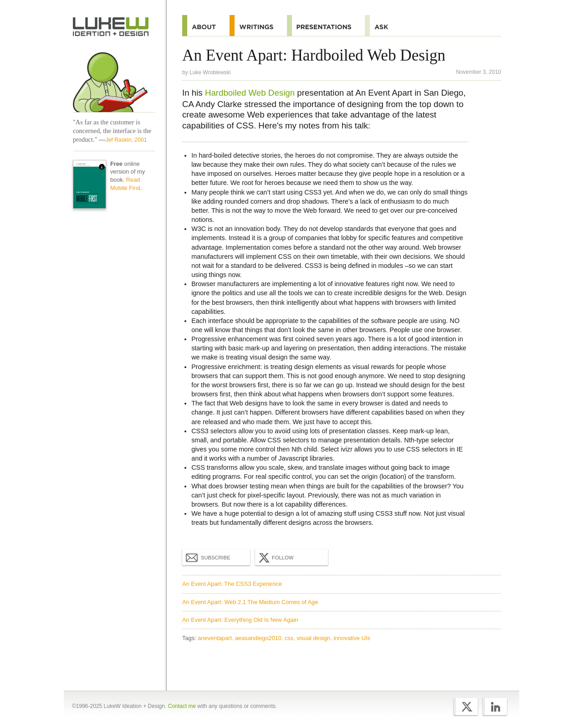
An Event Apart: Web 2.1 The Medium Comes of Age (250, 602)
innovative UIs (352, 638)
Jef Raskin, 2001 (126, 140)
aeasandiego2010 (258, 638)
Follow (275, 558)
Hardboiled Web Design (250, 93)
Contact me (182, 706)
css (289, 638)
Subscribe (208, 557)
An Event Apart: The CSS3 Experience (232, 584)
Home (111, 27)
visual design (313, 638)
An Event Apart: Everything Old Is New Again (240, 620)
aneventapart (215, 638)
